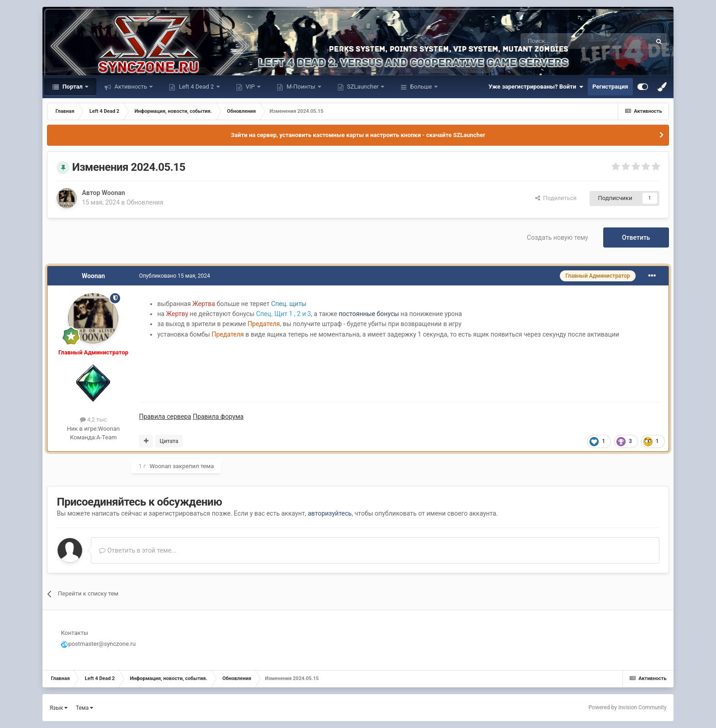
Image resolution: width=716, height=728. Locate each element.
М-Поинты (301, 87)
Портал (72, 87)
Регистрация (610, 87)
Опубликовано (174, 276)
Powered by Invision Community (628, 707)
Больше (421, 87)
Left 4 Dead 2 (196, 87)
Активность (131, 87)
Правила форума (218, 417)
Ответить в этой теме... (138, 550)
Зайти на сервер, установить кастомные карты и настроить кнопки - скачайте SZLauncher (358, 135)
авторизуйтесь (330, 513)
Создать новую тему (558, 237)
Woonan (113, 193)
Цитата (169, 441)
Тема (84, 708)
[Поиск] (565, 41)
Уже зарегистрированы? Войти (536, 87)
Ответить (636, 237)
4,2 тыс (94, 419)
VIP (250, 87)
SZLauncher (363, 87)
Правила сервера (165, 417)
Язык (58, 708)
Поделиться (556, 198)
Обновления (145, 202)
